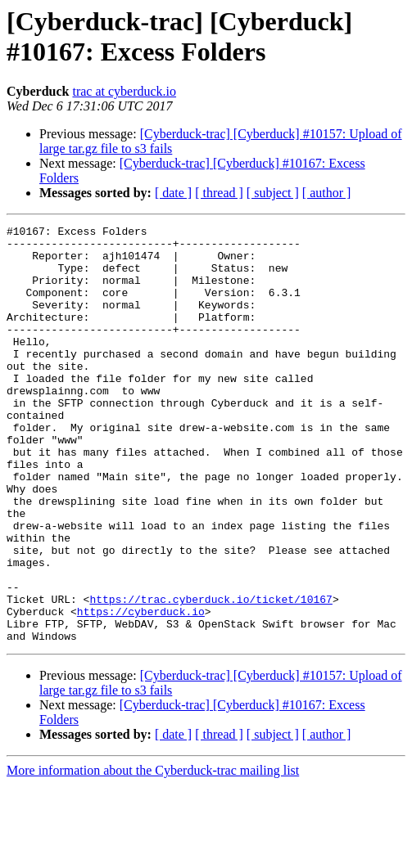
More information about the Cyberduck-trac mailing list (153, 854)
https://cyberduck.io (141, 690)
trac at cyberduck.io (124, 91)
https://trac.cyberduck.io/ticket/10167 (211, 675)
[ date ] (173, 193)
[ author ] (327, 193)
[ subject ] (273, 193)
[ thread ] (219, 193)
